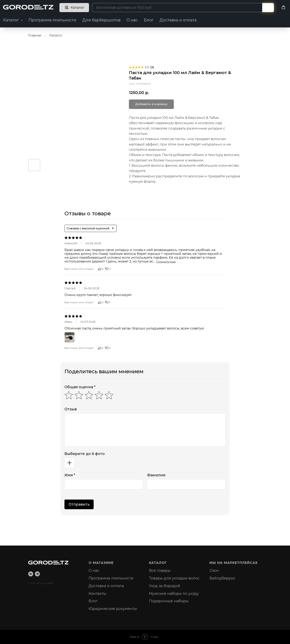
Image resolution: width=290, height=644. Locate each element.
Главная (35, 35)
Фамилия (156, 475)
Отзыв (71, 409)
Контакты (97, 594)
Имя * (70, 475)
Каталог (56, 35)
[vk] (31, 574)
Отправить (79, 504)
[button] (283, 7)
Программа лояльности (52, 20)
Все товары (160, 571)
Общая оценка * (80, 387)
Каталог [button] (11, 20)
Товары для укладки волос (174, 578)
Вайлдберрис (222, 578)
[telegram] (37, 574)
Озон (214, 571)
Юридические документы (113, 609)
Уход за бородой (165, 586)
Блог (149, 20)
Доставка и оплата (178, 20)
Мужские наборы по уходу (174, 594)
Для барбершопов (101, 20)
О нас (132, 20)
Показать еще (166, 261)
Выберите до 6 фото (85, 454)
